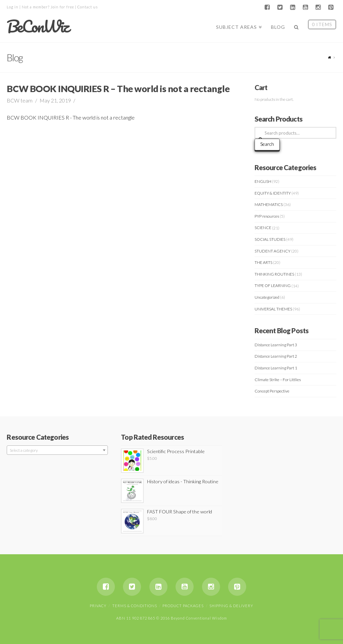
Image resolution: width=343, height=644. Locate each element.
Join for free (62, 7)
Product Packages (183, 606)
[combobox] (57, 450)
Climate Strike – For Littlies (278, 380)
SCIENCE (263, 228)
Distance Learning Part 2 (276, 356)
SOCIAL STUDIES (270, 239)
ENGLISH (263, 181)
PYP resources (267, 216)
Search (267, 144)
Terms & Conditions (135, 606)
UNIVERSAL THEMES (273, 309)
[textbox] (57, 450)
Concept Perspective (272, 391)
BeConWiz (37, 26)
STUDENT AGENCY (272, 251)
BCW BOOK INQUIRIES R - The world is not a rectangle (71, 117)
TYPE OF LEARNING (273, 285)
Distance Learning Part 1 (276, 368)
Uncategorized (267, 297)
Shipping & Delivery (231, 606)
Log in (13, 7)
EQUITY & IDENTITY (273, 193)
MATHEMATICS (269, 204)
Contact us (88, 7)
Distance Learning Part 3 (276, 345)
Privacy (98, 606)
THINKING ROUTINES (274, 274)
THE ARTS (263, 262)
